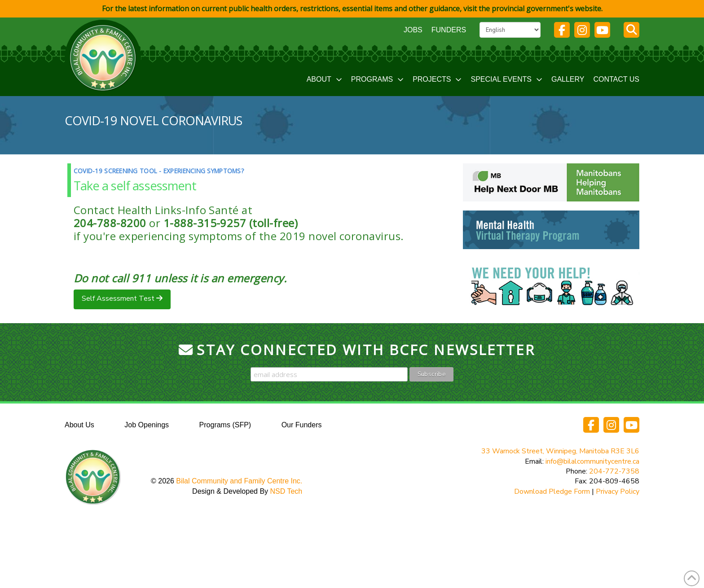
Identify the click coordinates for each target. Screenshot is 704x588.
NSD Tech (286, 491)
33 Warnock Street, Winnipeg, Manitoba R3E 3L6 (560, 451)
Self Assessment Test (119, 298)
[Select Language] (510, 30)
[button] (631, 30)
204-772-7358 (614, 471)
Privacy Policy (618, 491)
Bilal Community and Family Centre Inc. (239, 481)
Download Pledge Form (552, 491)
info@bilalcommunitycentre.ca (592, 461)
